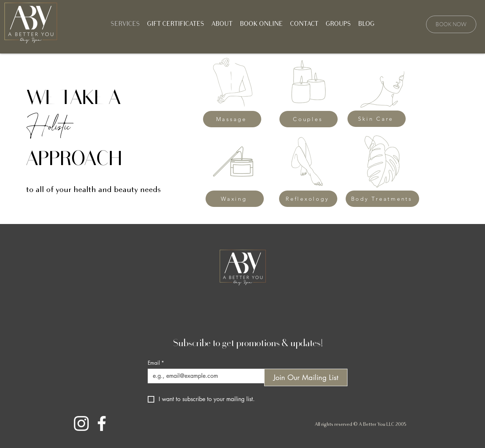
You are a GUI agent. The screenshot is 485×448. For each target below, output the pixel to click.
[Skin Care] (377, 119)
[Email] (204, 376)
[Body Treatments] (382, 199)
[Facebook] (102, 423)
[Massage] (232, 119)
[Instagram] (81, 423)
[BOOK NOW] (451, 24)
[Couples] (309, 119)
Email (156, 363)
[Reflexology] (308, 199)
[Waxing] (235, 199)
